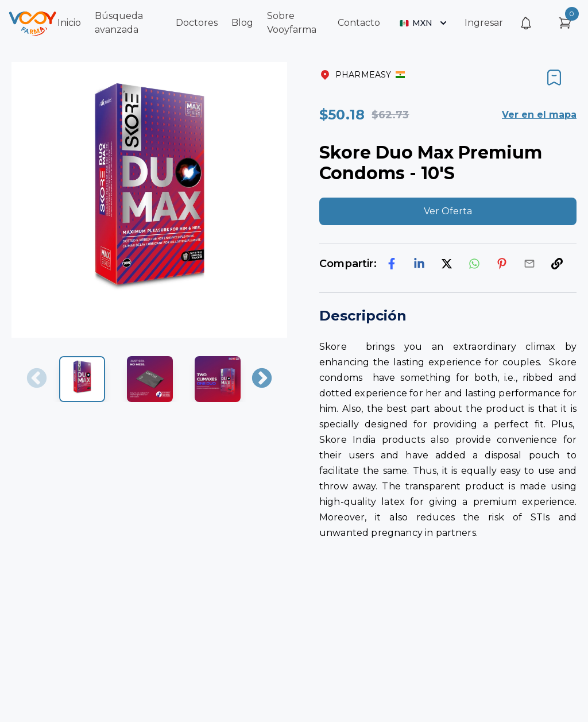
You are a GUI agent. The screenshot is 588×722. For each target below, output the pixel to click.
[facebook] (392, 264)
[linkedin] (419, 264)
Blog (242, 23)
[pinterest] (502, 264)
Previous (37, 379)
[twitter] (447, 264)
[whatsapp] (474, 264)
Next (262, 379)
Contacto (359, 23)
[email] (529, 264)
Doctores (197, 23)
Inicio (69, 23)
